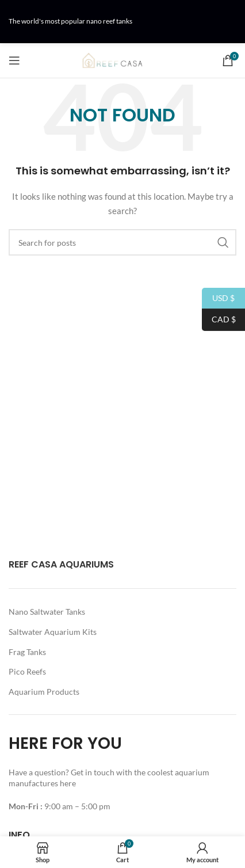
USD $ (218, 298)
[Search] (122, 242)
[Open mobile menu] (14, 60)
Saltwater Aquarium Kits (53, 632)
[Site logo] (122, 60)
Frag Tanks (27, 652)
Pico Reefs (27, 671)
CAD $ (219, 320)
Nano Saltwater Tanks (47, 612)
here (69, 783)
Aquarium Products (44, 692)
